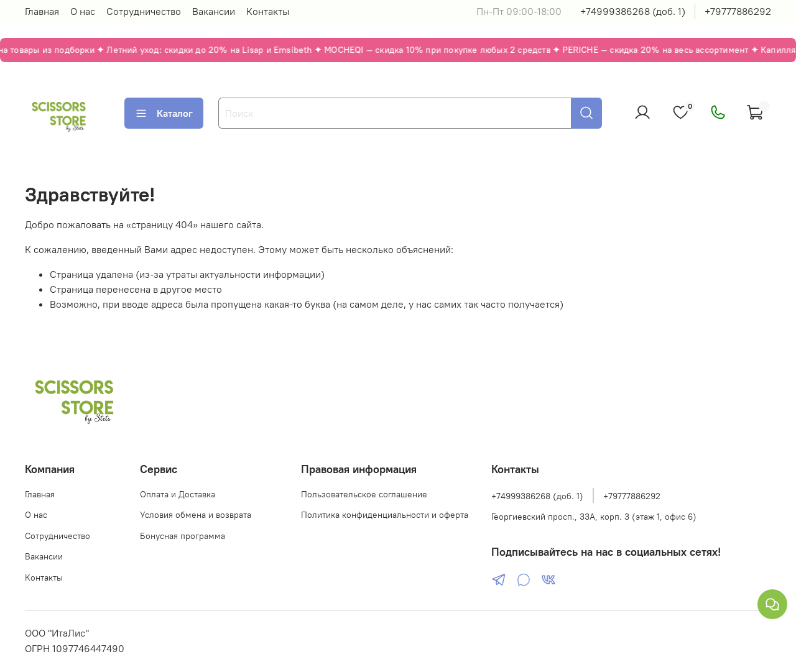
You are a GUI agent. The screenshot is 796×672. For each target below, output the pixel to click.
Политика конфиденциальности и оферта (385, 515)
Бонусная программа (183, 536)
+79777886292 (738, 11)
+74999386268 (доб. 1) (633, 11)
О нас (83, 11)
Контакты (268, 11)
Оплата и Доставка (178, 494)
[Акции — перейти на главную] (398, 50)
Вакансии (214, 11)
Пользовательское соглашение (364, 494)
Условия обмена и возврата (196, 515)
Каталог (164, 113)
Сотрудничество (144, 11)
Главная (42, 11)
